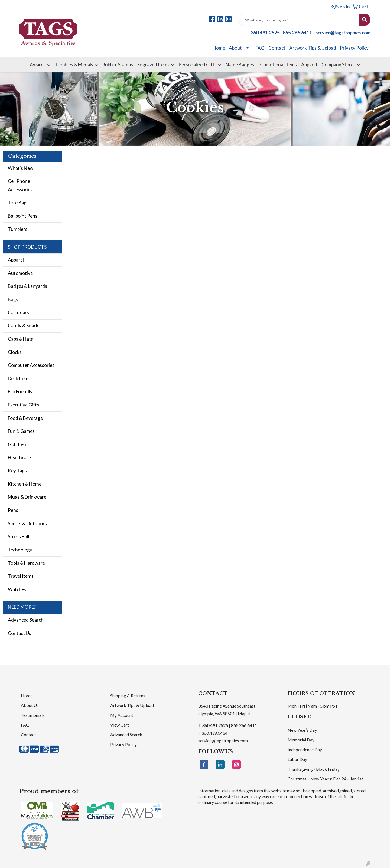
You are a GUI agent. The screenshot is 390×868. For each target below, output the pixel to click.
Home (219, 48)
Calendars (18, 313)
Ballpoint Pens (23, 216)
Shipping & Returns (128, 696)
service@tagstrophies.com (343, 33)
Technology (20, 550)
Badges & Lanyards (27, 286)
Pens (13, 510)
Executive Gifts (23, 405)
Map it (244, 713)
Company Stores (339, 65)
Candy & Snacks (24, 326)
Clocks (15, 352)
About (235, 48)
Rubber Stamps (118, 65)
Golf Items (19, 444)
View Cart (120, 725)
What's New (21, 168)
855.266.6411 (297, 33)
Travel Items (21, 576)
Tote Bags (18, 203)
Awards (38, 65)
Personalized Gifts (198, 65)
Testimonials (33, 715)
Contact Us (19, 633)
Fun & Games (21, 431)
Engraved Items (153, 65)
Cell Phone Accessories (20, 185)
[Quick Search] (299, 20)
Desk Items (19, 378)
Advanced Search (26, 620)
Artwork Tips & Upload (313, 48)
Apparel (309, 65)
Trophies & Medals (74, 65)
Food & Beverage (25, 418)
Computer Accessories (31, 365)
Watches (17, 589)
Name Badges (240, 65)
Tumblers (18, 229)
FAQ (260, 48)
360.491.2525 (265, 33)
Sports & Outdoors (27, 523)
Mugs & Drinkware (27, 497)
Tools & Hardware (26, 563)
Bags (13, 299)
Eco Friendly (20, 391)
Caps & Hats (20, 339)
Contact (277, 48)
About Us (30, 705)
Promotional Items (278, 65)
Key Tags (17, 471)
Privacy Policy (354, 48)
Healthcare (19, 458)
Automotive (20, 273)
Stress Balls (20, 536)
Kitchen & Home (25, 484)
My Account (122, 715)
